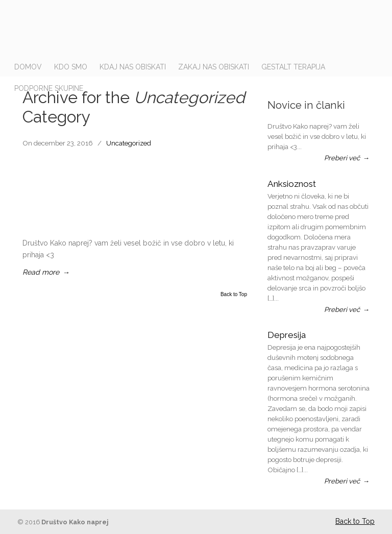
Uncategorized (129, 143)
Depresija (287, 335)
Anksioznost (292, 184)
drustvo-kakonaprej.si (206, 31)
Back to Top (234, 295)
